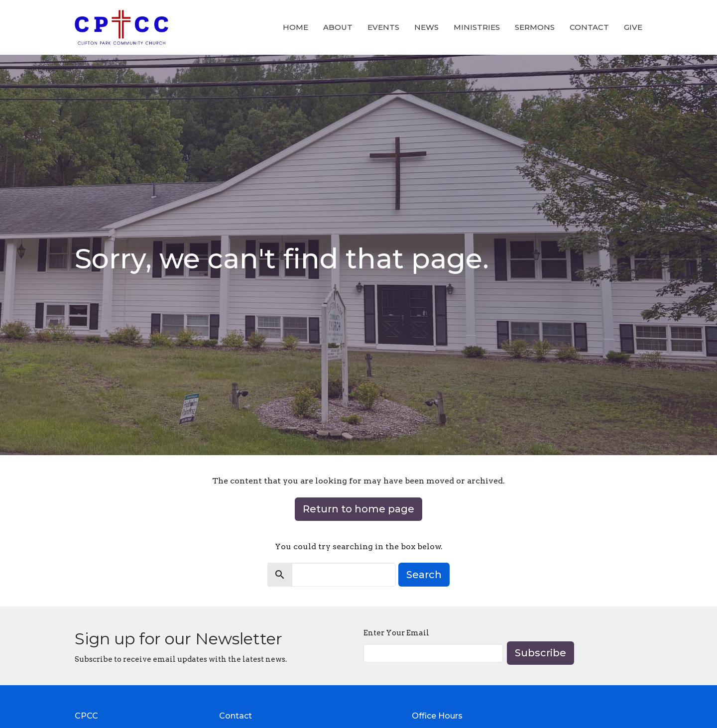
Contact (589, 27)
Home (296, 27)
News (426, 27)
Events (383, 27)
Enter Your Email (396, 633)
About (338, 27)
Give (633, 27)
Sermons (535, 27)
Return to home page (358, 509)
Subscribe (540, 653)
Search (424, 575)
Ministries (477, 27)
